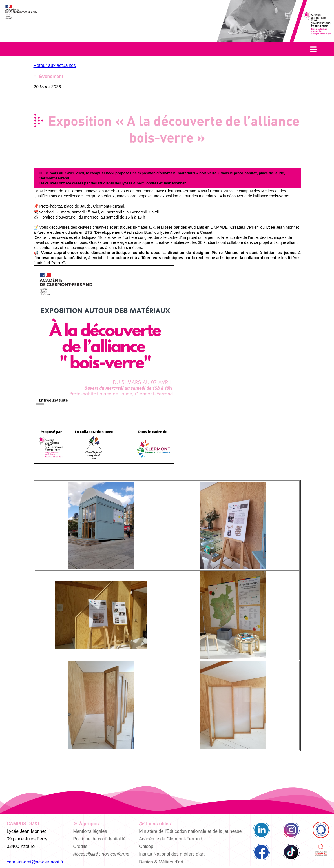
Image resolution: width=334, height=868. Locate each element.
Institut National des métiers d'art (172, 854)
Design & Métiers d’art (161, 862)
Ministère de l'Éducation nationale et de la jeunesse (190, 831)
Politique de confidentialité (99, 839)
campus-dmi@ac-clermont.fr (35, 862)
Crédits (80, 846)
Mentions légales (90, 831)
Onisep (146, 846)
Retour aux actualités (55, 65)
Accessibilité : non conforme (101, 854)
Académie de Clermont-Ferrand (171, 839)
